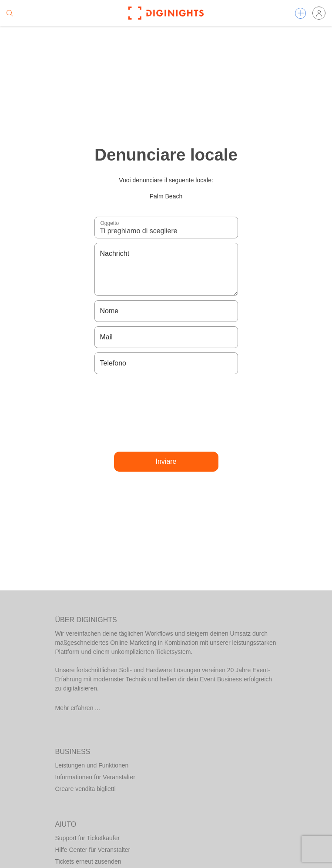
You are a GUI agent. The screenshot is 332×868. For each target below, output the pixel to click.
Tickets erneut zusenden (88, 861)
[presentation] (166, 413)
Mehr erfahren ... (78, 708)
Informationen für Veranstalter (95, 777)
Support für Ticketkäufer (88, 838)
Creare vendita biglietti (86, 789)
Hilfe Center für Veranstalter (93, 850)
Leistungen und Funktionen (92, 765)
